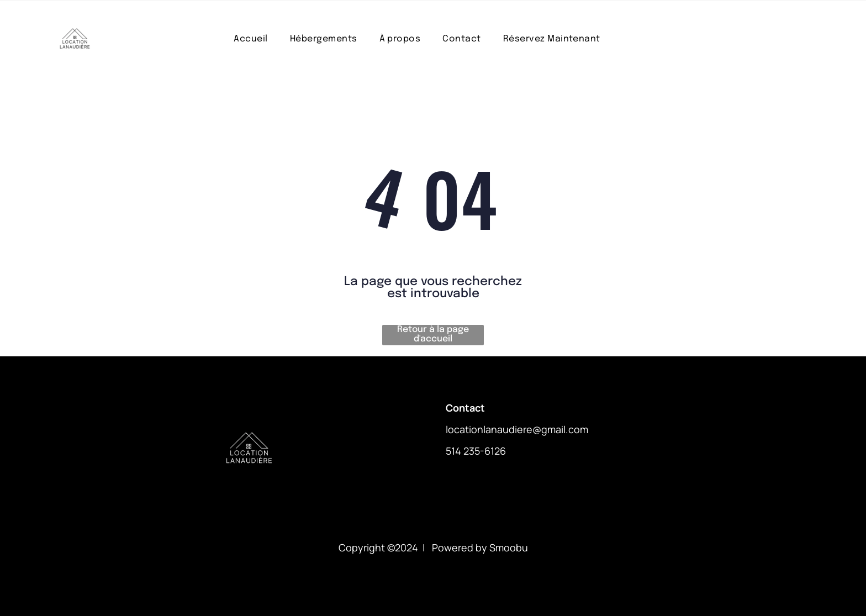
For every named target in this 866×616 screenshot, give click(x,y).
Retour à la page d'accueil (433, 334)
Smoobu (509, 547)
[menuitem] (250, 39)
